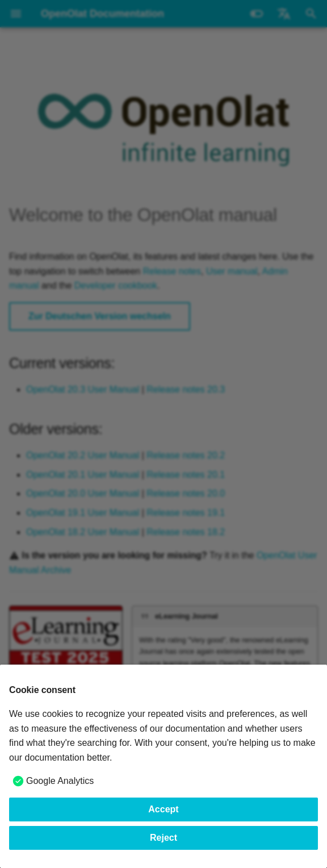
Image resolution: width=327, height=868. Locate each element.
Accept (163, 809)
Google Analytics (60, 781)
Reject (163, 838)
